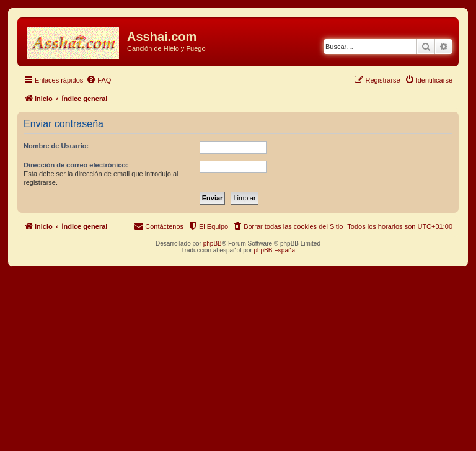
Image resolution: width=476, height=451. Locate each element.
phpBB (213, 243)
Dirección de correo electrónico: (76, 165)
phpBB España (274, 250)
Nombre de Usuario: (56, 146)
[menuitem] (99, 80)
